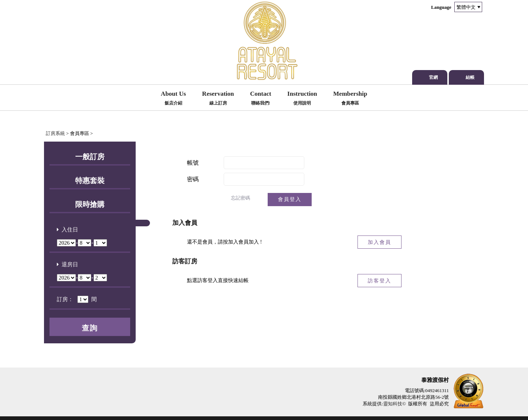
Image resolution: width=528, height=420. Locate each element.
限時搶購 (90, 204)
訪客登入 (379, 281)
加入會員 (379, 242)
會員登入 (290, 199)
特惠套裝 (90, 180)
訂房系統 (55, 133)
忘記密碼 (241, 198)
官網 (433, 77)
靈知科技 (393, 404)
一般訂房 (90, 157)
